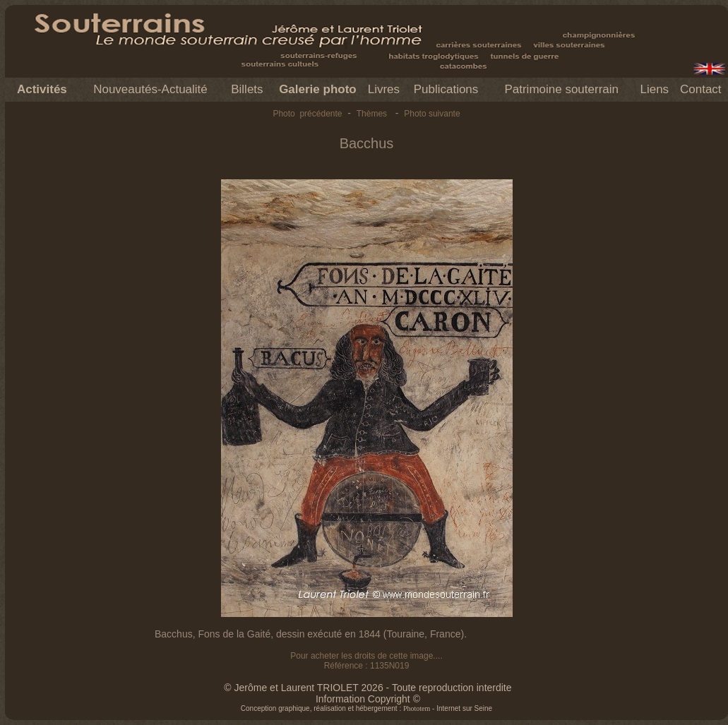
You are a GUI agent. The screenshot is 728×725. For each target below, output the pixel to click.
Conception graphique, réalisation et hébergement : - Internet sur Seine (366, 708)
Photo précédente (307, 114)
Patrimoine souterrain (561, 89)
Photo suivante (432, 114)
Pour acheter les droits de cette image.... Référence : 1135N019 (366, 661)
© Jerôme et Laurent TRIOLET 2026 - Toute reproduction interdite (368, 688)
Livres (384, 89)
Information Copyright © (368, 699)
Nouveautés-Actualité (150, 89)
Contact (701, 89)
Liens (654, 89)
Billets (247, 89)
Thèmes (372, 114)
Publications (446, 89)
